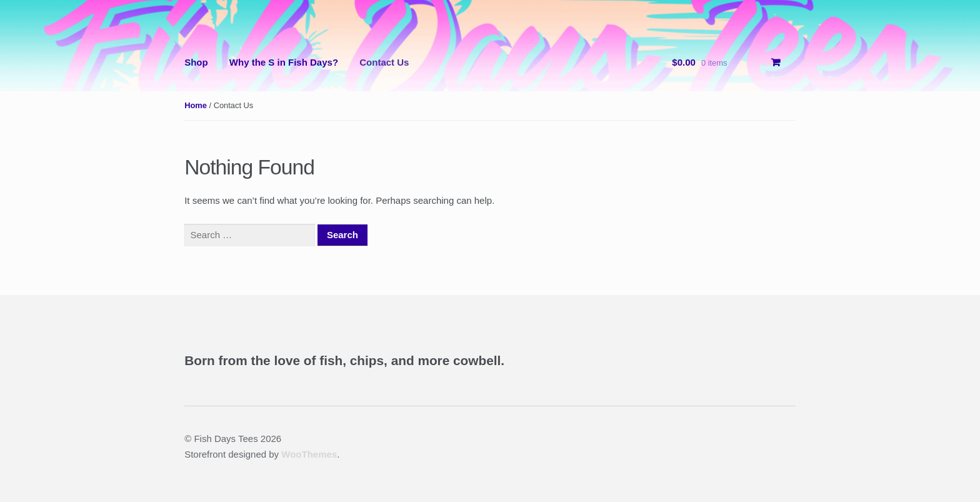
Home (196, 105)
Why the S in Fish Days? (284, 62)
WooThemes (309, 454)
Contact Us (384, 62)
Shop (196, 62)
